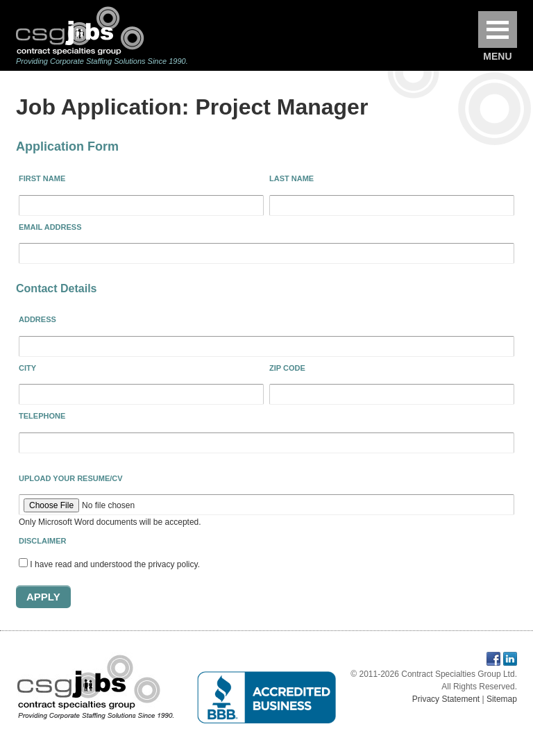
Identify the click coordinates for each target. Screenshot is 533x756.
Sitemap (502, 699)
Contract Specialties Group (80, 30)
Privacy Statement (446, 699)
